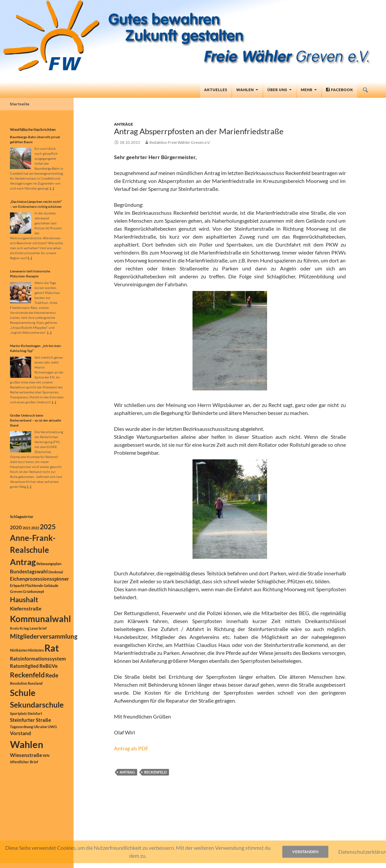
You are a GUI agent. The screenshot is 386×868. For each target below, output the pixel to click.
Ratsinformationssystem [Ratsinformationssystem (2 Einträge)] (38, 659)
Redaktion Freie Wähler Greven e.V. (180, 142)
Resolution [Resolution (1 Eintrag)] (19, 683)
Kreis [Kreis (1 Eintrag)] (14, 628)
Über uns (277, 90)
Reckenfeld (155, 772)
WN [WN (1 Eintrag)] (46, 755)
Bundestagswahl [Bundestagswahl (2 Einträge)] (29, 572)
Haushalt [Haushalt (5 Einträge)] (24, 600)
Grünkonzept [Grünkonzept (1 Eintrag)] (33, 591)
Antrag (127, 772)
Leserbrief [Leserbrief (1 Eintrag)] (38, 628)
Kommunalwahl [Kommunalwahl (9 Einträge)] (40, 619)
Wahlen (245, 90)
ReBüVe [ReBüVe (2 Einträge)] (49, 666)
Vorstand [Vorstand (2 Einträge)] (21, 733)
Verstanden (305, 852)
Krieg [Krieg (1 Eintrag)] (24, 628)
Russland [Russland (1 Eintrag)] (35, 683)
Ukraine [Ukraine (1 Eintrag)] (40, 727)
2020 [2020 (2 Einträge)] (16, 527)
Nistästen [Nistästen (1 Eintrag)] (36, 650)
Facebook (340, 90)
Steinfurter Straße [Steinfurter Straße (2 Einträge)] (30, 720)
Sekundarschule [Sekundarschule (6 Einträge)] (37, 705)
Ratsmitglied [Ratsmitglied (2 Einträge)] (24, 666)
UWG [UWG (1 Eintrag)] (52, 727)
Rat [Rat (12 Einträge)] (52, 648)
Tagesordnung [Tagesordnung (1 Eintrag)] (22, 727)
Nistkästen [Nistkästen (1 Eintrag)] (19, 650)
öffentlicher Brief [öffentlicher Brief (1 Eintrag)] (24, 762)
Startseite (20, 104)
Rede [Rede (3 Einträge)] (52, 675)
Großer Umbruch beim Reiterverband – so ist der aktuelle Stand (35, 420)
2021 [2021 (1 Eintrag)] (27, 528)
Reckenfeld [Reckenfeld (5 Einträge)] (27, 675)
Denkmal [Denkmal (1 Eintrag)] (56, 572)
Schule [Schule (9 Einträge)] (23, 693)
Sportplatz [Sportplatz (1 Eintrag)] (18, 713)
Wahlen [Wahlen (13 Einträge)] (27, 744)
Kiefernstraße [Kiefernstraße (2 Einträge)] (26, 609)
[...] (52, 188)
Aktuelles (216, 90)
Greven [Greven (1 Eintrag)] (16, 591)
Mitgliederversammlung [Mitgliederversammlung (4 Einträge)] (44, 636)
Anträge (124, 124)
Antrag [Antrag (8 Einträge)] (23, 562)
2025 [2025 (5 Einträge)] (48, 527)
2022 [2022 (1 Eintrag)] (35, 528)
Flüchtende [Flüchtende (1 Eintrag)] (34, 585)
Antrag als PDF (131, 748)
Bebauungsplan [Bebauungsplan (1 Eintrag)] (49, 564)
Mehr (307, 90)
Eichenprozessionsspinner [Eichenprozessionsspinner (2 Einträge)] (39, 579)
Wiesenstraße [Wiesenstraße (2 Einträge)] (26, 755)
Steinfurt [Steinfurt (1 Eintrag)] (35, 713)
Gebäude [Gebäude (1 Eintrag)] (51, 585)
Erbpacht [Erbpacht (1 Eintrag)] (17, 585)
